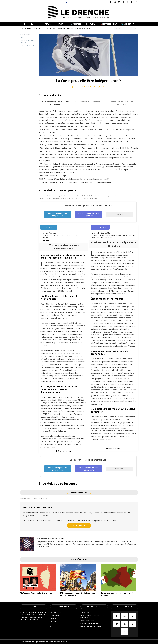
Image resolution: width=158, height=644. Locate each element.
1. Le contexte (25, 38)
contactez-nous (33, 619)
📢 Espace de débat (109, 24)
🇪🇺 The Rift (69, 2)
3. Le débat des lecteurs (28, 43)
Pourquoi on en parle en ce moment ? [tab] (122, 103)
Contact (53, 627)
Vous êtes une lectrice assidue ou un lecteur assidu (93, 616)
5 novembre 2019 (79, 87)
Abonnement (38, 2)
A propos (25, 2)
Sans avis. (119, 214)
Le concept (54, 621)
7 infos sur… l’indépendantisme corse (36, 593)
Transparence (85, 612)
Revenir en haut (63, 451)
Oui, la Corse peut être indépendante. (58, 215)
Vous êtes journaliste (88, 620)
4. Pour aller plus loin (28, 45)
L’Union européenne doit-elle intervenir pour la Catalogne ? (78, 594)
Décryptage (46, 24)
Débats (32, 24)
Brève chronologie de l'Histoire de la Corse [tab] (55, 103)
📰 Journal (90, 24)
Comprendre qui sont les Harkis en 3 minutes (117, 594)
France (96, 87)
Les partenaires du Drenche (90, 623)
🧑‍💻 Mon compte (128, 24)
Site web (45, 240)
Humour (61, 24)
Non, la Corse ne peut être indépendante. (88, 215)
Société (102, 87)
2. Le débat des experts (28, 40)
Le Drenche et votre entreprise (91, 626)
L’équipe (53, 618)
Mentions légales (56, 612)
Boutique (80, 2)
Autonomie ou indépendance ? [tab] (88, 102)
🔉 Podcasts (76, 24)
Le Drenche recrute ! (54, 2)
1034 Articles (64, 538)
